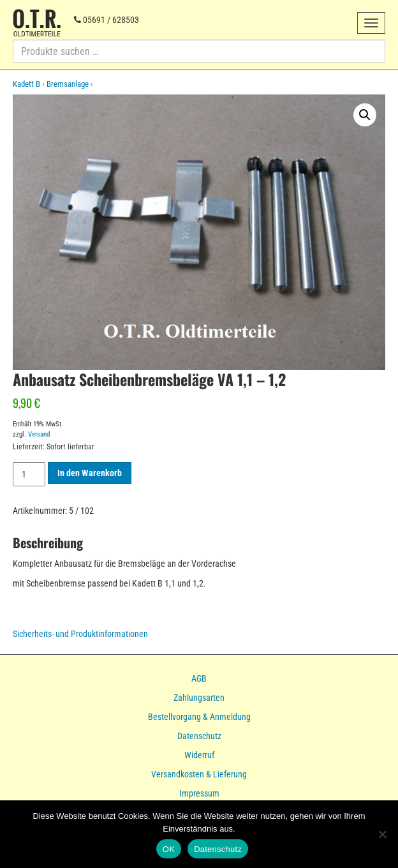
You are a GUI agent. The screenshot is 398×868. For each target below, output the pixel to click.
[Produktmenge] (29, 474)
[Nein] (382, 834)
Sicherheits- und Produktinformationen (80, 634)
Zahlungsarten (199, 698)
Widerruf (199, 755)
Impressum (199, 793)
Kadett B (26, 84)
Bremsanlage (68, 84)
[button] (365, 115)
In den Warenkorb (90, 473)
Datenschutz (199, 736)
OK (169, 849)
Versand (39, 434)
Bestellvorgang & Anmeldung (199, 717)
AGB (199, 678)
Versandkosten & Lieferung (199, 774)
